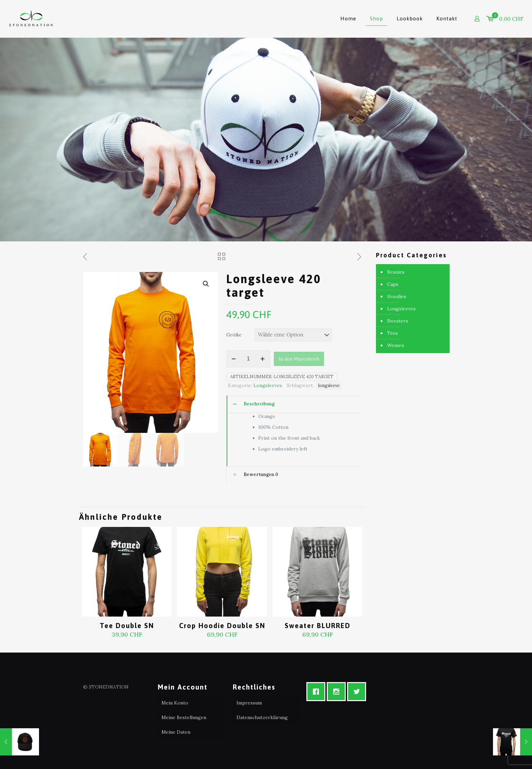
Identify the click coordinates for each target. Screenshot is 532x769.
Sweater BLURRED (318, 626)
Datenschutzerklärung (262, 717)
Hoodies (397, 296)
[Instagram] (338, 692)
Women (396, 345)
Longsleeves (268, 385)
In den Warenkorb (299, 359)
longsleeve (329, 385)
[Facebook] (318, 692)
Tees (393, 333)
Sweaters (398, 321)
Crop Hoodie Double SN (222, 626)
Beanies (396, 272)
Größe (234, 335)
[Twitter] (358, 692)
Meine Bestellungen (184, 717)
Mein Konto (175, 703)
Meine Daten (176, 732)
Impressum (249, 703)
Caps (393, 284)
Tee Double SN (127, 626)
